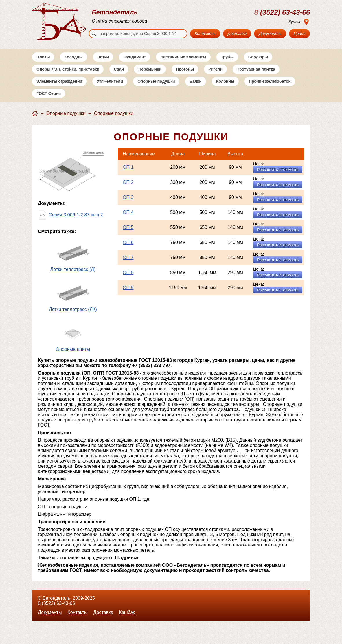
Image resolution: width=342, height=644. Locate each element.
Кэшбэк (127, 612)
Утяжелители (110, 81)
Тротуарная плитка (256, 69)
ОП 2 (128, 182)
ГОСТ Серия (49, 93)
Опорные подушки (156, 81)
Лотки (103, 57)
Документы (270, 34)
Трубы (227, 57)
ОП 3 (128, 197)
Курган (295, 22)
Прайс (300, 34)
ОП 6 (128, 242)
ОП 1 (128, 167)
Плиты (43, 57)
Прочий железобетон (270, 81)
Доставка (237, 34)
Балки (196, 81)
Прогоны (185, 69)
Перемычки (150, 69)
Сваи (119, 69)
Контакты (205, 34)
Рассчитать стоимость (278, 170)
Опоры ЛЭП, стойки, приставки (68, 69)
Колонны (225, 81)
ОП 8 (128, 273)
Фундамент (135, 57)
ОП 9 (128, 288)
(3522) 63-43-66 (282, 12)
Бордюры (258, 57)
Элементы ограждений (59, 81)
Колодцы (73, 57)
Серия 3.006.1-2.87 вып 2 (76, 215)
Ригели (215, 69)
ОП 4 (128, 212)
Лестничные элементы (183, 57)
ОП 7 (128, 257)
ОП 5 (128, 227)
